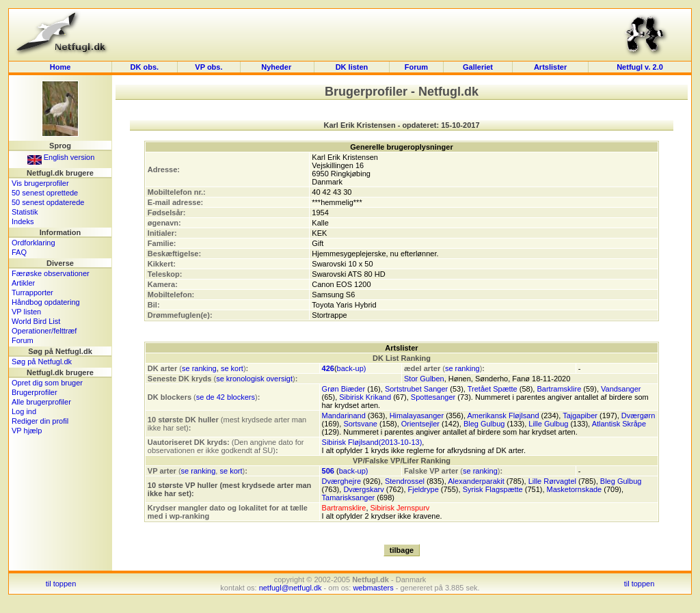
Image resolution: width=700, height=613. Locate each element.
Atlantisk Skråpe (619, 424)
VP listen (26, 312)
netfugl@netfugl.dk (291, 588)
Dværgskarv (363, 489)
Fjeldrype (423, 489)
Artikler (23, 283)
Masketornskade (575, 489)
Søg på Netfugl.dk (42, 362)
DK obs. (145, 67)
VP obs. (208, 67)
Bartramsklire (559, 389)
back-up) (352, 368)
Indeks (23, 221)
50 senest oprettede (45, 193)
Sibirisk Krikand (365, 397)
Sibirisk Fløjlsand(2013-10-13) (372, 442)
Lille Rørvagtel (552, 481)
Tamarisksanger (349, 498)
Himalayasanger (417, 416)
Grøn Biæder (344, 389)
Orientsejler (420, 424)
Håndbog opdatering (46, 302)
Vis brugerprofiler (40, 183)
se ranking (199, 368)
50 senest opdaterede (48, 202)
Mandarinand (344, 416)
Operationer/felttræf (44, 331)
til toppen (61, 584)
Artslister (550, 67)
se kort (232, 368)
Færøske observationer (51, 273)
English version (61, 157)
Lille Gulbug (548, 424)
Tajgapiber (580, 416)
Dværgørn (638, 416)
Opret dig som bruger (47, 383)
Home (60, 67)
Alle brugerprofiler (41, 402)
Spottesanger (433, 397)
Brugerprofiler (35, 392)
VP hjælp (27, 431)
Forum (416, 67)
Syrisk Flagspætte (493, 489)
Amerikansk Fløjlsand (503, 416)
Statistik (25, 212)
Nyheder (277, 67)
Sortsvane (360, 424)
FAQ (19, 252)
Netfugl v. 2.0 (640, 67)
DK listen (352, 67)
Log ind (24, 411)
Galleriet (478, 67)
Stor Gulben (424, 379)
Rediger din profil (40, 421)
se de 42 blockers (226, 397)
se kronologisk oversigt (254, 379)
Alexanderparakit (476, 481)
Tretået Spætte (493, 389)
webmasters (373, 588)
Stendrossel (405, 481)
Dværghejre (341, 481)
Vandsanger (621, 389)
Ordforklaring (33, 243)
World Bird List (36, 321)
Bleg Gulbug (484, 424)
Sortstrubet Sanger (416, 389)
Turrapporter (32, 292)
